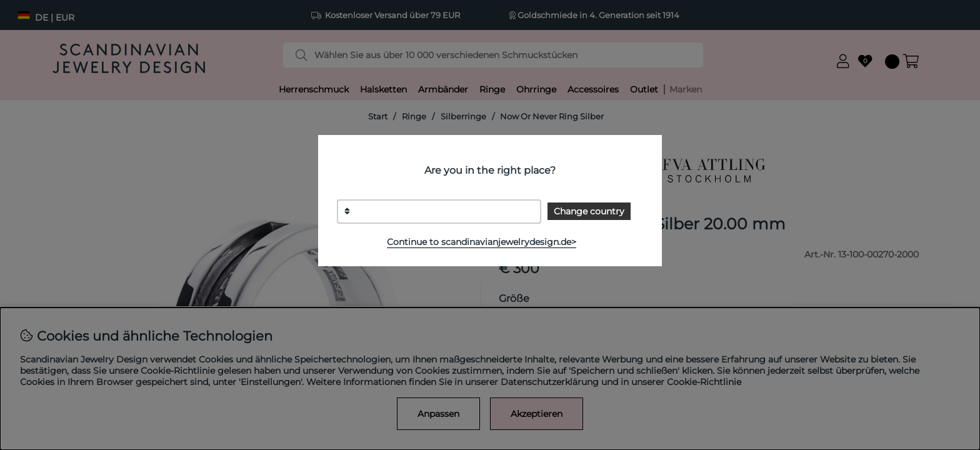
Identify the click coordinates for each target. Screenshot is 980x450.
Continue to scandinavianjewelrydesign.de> (482, 242)
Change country (589, 211)
